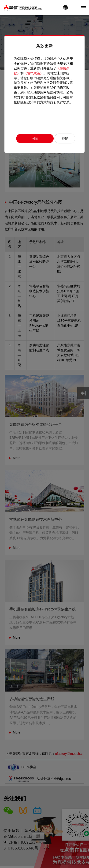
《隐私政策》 (33, 73)
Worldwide (65, 8)
